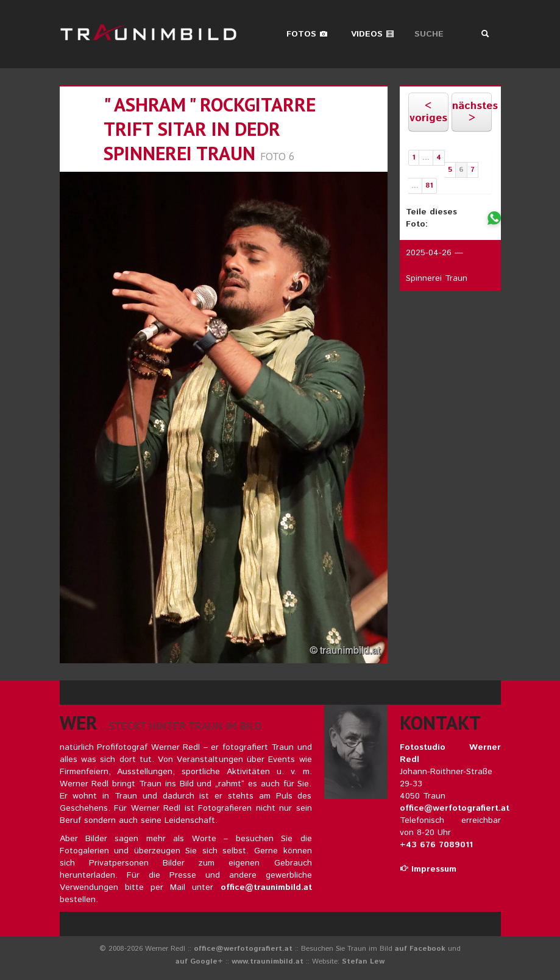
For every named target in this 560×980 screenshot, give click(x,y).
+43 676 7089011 (436, 845)
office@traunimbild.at (266, 887)
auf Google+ (199, 961)
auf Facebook (420, 949)
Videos (373, 34)
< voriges (428, 112)
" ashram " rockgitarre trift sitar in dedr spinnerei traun (210, 129)
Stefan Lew (363, 961)
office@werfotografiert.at (455, 808)
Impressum (428, 869)
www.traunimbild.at (268, 961)
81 (429, 185)
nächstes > (472, 112)
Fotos (307, 34)
